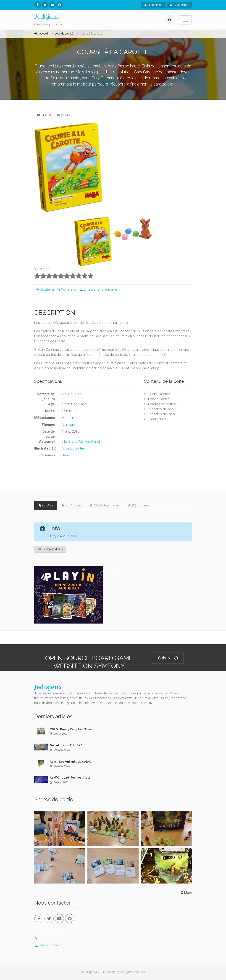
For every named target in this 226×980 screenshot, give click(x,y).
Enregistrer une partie (97, 289)
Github (168, 658)
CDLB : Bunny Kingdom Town (71, 729)
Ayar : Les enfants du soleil (70, 762)
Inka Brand (70, 442)
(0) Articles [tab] (72, 505)
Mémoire (68, 418)
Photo (44, 115)
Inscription (153, 5)
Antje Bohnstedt (74, 448)
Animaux (68, 425)
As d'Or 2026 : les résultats (70, 778)
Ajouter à (44, 289)
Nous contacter (48, 945)
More (186, 893)
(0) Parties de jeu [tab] (105, 505)
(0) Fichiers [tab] (138, 505)
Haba (66, 455)
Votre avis (66, 289)
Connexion (179, 5)
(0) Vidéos (66, 115)
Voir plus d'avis (50, 549)
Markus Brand (89, 442)
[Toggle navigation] (185, 20)
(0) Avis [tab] (46, 505)
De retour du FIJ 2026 (66, 745)
